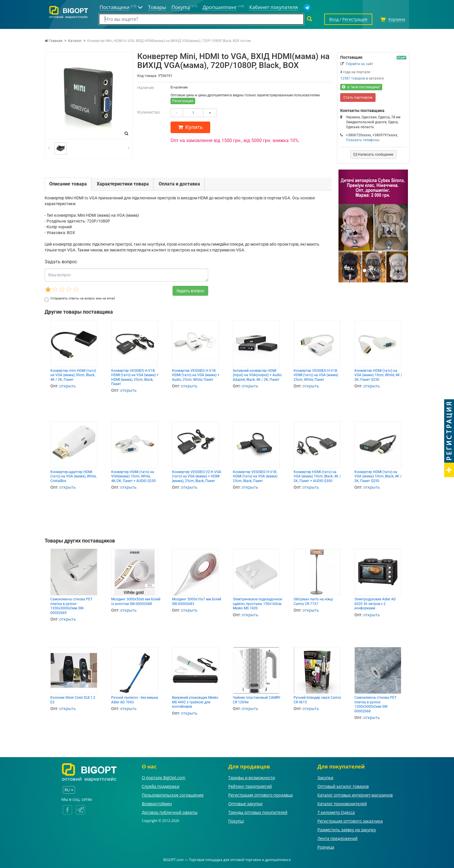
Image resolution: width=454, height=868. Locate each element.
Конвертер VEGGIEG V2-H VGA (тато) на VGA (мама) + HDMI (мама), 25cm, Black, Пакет (197, 476)
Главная (54, 41)
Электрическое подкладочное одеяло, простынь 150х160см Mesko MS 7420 (257, 604)
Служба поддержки (161, 786)
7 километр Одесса (336, 812)
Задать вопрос (190, 291)
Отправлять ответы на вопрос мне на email (80, 298)
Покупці (236, 821)
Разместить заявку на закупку (347, 830)
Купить (190, 127)
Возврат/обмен (157, 804)
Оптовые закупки (245, 804)
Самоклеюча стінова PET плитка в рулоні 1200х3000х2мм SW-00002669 (71, 606)
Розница (326, 847)
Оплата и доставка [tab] (179, 184)
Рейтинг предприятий (250, 786)
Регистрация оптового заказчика (350, 821)
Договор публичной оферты (170, 812)
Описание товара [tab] (68, 184)
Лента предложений (337, 838)
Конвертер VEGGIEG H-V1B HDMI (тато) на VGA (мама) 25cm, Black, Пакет (255, 476)
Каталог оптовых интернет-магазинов (355, 795)
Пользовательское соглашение (173, 795)
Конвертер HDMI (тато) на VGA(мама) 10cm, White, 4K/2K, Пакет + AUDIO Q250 (133, 476)
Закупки (325, 778)
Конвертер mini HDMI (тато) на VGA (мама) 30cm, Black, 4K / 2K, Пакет (73, 375)
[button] (344, 226)
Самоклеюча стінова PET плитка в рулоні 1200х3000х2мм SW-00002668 (375, 704)
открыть (68, 386)
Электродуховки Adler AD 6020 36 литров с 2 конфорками (375, 604)
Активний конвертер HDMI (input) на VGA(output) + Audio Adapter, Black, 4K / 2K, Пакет (257, 375)
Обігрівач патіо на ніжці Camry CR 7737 (313, 601)
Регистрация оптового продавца (260, 795)
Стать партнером (358, 98)
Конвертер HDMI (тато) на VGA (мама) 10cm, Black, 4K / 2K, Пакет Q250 (378, 476)
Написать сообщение (373, 155)
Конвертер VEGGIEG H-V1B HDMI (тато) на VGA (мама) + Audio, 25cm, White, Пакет (196, 375)
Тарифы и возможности (252, 778)
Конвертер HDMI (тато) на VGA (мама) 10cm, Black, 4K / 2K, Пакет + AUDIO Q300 (317, 476)
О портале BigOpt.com (164, 778)
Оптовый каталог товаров (343, 786)
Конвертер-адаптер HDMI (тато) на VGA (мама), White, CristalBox (73, 476)
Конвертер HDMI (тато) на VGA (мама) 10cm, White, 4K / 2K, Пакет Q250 (378, 375)
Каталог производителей (342, 804)
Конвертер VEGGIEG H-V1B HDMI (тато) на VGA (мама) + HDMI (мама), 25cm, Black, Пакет (135, 377)
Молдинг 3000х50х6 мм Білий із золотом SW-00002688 (136, 601)
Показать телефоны (363, 140)
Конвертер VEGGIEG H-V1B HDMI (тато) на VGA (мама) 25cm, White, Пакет (316, 375)
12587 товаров (353, 78)
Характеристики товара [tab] (123, 184)
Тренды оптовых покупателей (258, 812)
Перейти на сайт (360, 64)
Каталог (75, 41)
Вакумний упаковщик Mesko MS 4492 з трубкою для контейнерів (195, 702)
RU (69, 790)
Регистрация (183, 101)
